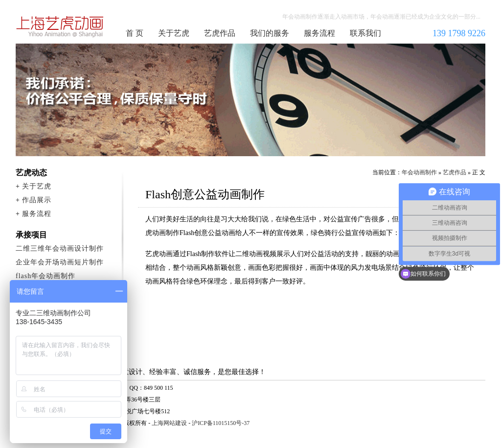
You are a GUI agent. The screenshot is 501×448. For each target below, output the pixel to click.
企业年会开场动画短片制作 (60, 262)
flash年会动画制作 (46, 276)
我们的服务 (270, 33)
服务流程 (319, 33)
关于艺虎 (174, 33)
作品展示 (37, 200)
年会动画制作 (60, 26)
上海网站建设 (169, 423)
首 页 (135, 33)
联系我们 (365, 33)
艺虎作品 (220, 33)
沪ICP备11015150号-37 (221, 423)
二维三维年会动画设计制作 (60, 248)
